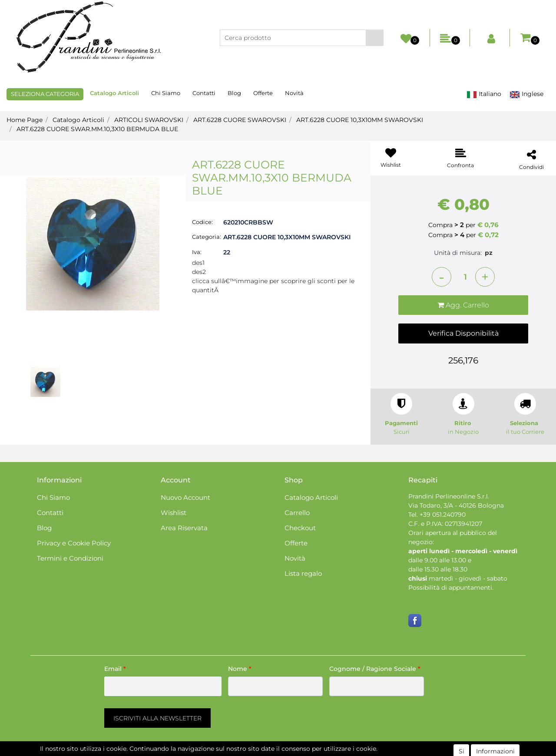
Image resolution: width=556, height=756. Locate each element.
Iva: (197, 252)
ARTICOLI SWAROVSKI (149, 120)
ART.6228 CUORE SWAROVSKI (240, 120)
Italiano (484, 94)
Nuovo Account (185, 497)
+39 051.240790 (443, 515)
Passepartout (315, 751)
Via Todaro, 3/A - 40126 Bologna (456, 505)
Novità (294, 93)
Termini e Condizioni (70, 558)
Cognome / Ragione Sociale (375, 669)
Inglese (526, 94)
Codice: (202, 222)
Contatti (204, 93)
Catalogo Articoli (114, 93)
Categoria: (207, 237)
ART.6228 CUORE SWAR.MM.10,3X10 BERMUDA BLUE (97, 129)
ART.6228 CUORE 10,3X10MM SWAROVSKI (360, 120)
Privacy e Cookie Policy (74, 543)
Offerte (263, 93)
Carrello (297, 513)
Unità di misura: (458, 253)
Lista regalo (303, 573)
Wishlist (174, 513)
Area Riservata (184, 528)
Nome (240, 669)
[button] (375, 38)
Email (115, 669)
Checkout (300, 528)
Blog (234, 93)
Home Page (25, 120)
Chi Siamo (166, 93)
